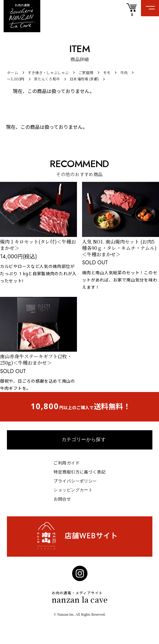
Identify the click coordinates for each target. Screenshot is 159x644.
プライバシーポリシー (75, 481)
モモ (107, 73)
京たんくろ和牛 (47, 79)
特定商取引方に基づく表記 (79, 472)
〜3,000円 (16, 79)
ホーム (12, 73)
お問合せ (62, 499)
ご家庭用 (86, 73)
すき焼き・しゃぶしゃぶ (48, 73)
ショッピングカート (73, 490)
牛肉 (124, 73)
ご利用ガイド (67, 463)
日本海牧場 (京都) (84, 79)
